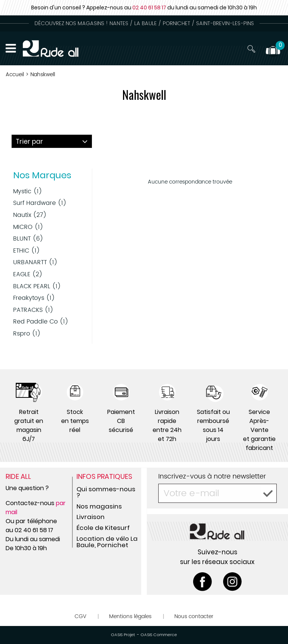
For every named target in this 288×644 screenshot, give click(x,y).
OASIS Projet (123, 635)
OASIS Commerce (159, 635)
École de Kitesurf (103, 528)
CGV (80, 616)
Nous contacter (194, 616)
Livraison (91, 517)
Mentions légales (130, 616)
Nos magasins (99, 506)
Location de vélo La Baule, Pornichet (107, 542)
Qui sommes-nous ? (106, 492)
